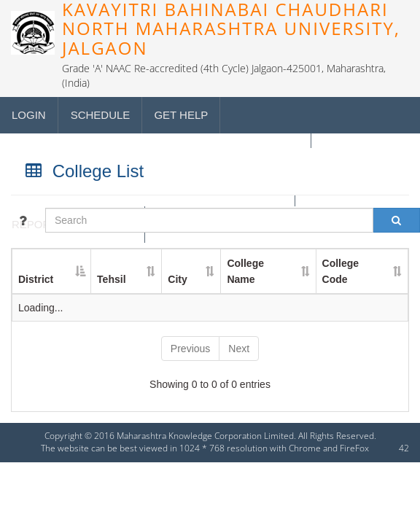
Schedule (101, 115)
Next (239, 349)
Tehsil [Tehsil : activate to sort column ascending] (111, 279)
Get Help (181, 115)
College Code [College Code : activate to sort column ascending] (341, 271)
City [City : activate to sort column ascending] (177, 279)
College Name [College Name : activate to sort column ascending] (245, 271)
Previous (190, 349)
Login (29, 115)
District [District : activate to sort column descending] (36, 279)
